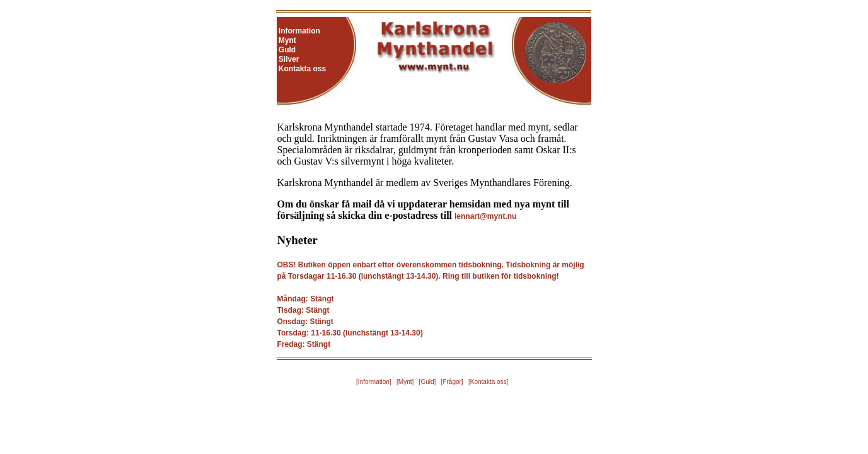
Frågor (452, 382)
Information (299, 31)
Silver (289, 59)
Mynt (287, 40)
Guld (287, 50)
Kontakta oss (302, 69)
